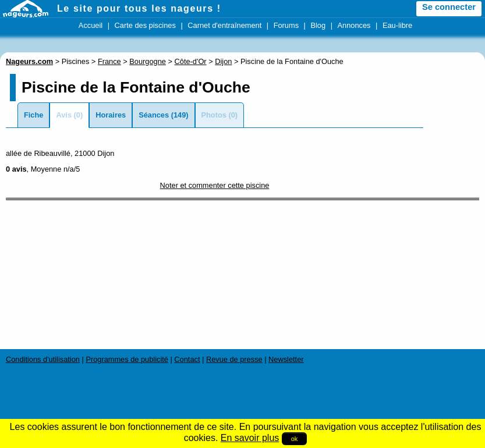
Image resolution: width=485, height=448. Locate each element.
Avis (64, 115)
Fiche (33, 115)
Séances (154, 115)
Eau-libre (397, 25)
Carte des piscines (145, 25)
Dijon (223, 61)
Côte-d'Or (191, 61)
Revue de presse (234, 359)
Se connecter (449, 7)
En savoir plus (250, 438)
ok (295, 439)
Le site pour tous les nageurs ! (139, 8)
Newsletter (286, 359)
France (109, 61)
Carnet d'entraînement (224, 25)
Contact (187, 359)
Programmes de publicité (127, 359)
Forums (286, 25)
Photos (214, 115)
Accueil (91, 25)
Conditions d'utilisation (43, 359)
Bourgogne (148, 61)
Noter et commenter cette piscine (215, 185)
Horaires (111, 115)
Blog (318, 25)
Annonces (354, 25)
